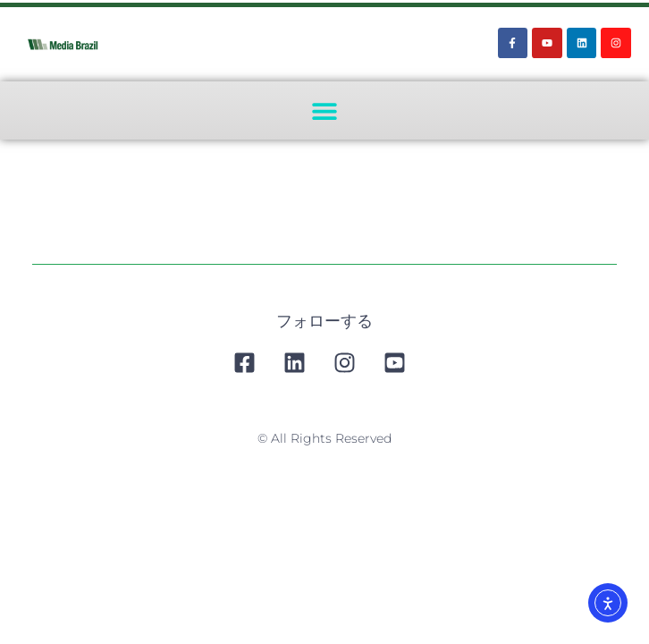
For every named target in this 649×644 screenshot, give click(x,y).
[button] (325, 110)
